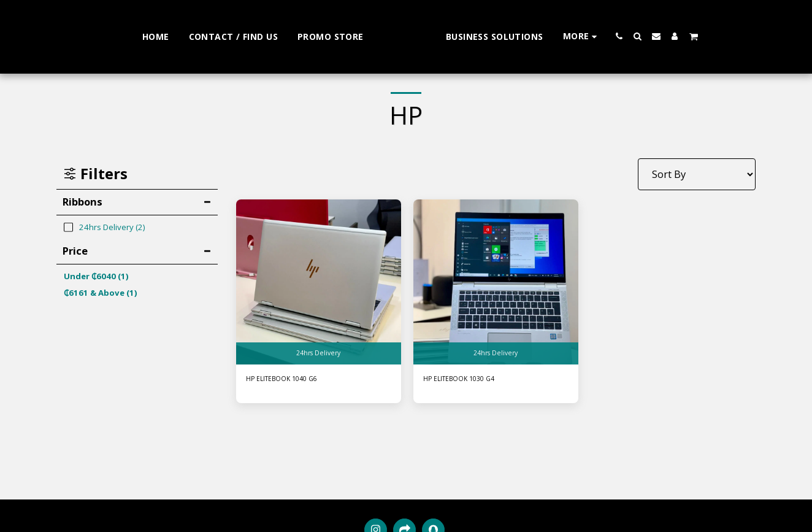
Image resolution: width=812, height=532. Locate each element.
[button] (654, 36)
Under (96, 276)
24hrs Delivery (318, 352)
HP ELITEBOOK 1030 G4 (467, 380)
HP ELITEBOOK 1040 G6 (290, 380)
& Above (101, 293)
